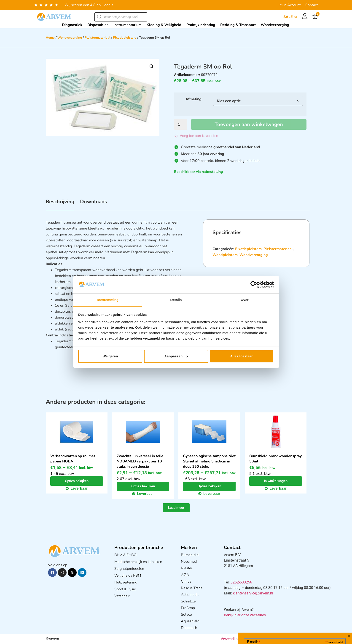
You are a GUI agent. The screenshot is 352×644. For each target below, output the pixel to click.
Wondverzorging (70, 38)
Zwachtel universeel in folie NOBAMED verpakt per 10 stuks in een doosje (140, 461)
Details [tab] (176, 300)
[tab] (60, 204)
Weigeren (110, 356)
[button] (152, 66)
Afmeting (193, 99)
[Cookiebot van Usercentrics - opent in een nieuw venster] (254, 285)
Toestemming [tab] (107, 300)
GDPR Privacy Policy (303, 615)
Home (50, 38)
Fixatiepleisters (125, 38)
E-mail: (254, 573)
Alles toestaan (242, 356)
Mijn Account (290, 5)
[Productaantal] (181, 124)
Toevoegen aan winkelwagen (249, 124)
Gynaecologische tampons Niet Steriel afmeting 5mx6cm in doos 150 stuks (209, 461)
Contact (312, 5)
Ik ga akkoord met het (283, 615)
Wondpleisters (225, 255)
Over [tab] (245, 300)
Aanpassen (176, 356)
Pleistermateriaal (97, 38)
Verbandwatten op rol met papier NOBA (73, 459)
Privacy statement (326, 605)
